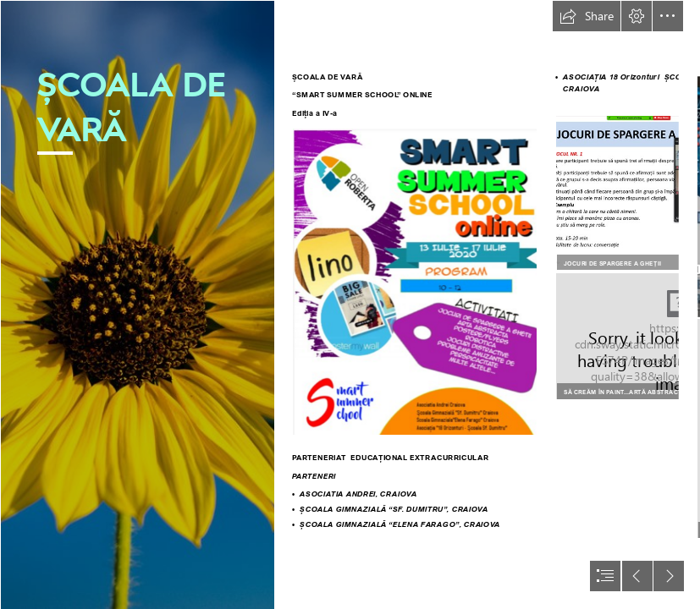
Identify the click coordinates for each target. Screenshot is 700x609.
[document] (350, 304)
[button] (587, 16)
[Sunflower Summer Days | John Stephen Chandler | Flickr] (137, 304)
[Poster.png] (415, 282)
